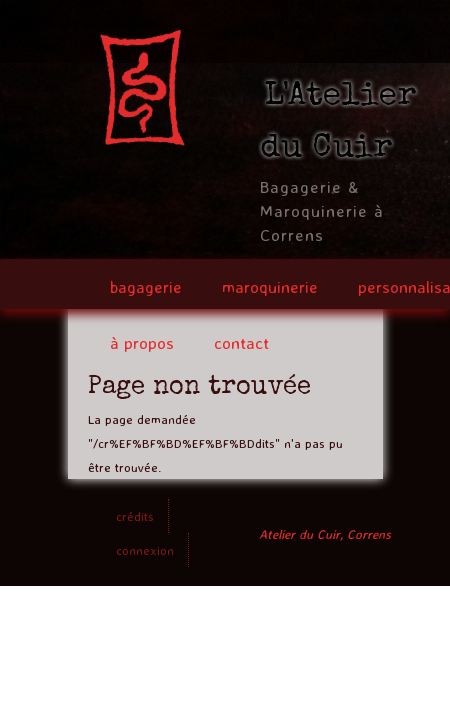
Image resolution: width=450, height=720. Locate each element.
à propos (142, 342)
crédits (135, 516)
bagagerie (146, 286)
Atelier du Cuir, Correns (325, 534)
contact (241, 342)
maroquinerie (270, 286)
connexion (145, 550)
